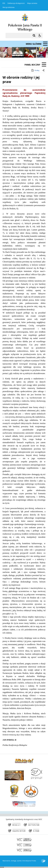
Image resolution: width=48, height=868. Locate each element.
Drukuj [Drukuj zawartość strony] (35, 70)
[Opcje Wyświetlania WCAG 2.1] (40, 35)
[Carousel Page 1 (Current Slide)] (25, 53)
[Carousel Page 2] (27, 53)
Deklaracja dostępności (16, 3)
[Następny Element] (19, 53)
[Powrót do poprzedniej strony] (44, 70)
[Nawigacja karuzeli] (15, 53)
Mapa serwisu (32, 3)
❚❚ (5, 53)
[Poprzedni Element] (12, 53)
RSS (4, 3)
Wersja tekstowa (9, 7)
